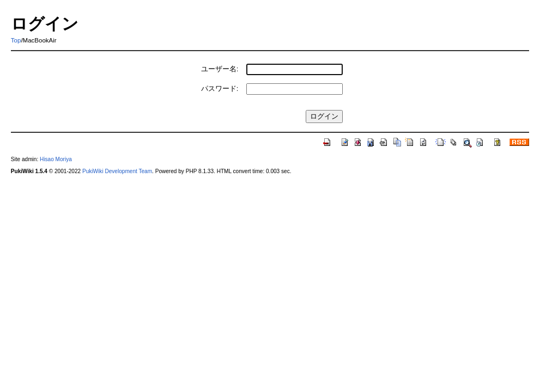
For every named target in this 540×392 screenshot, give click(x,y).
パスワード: (220, 88)
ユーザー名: (220, 69)
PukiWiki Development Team (117, 171)
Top (16, 40)
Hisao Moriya (56, 159)
